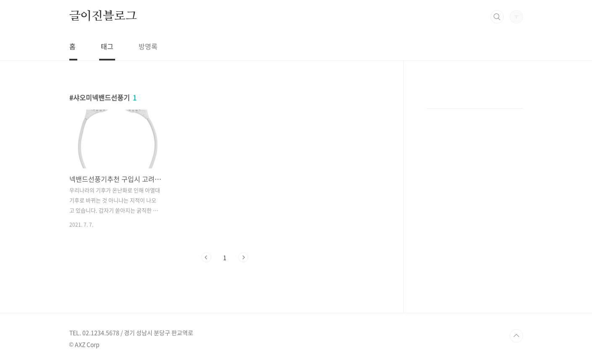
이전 (206, 257)
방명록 (148, 46)
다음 (243, 257)
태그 (107, 46)
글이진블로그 (103, 16)
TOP (516, 336)
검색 (497, 17)
